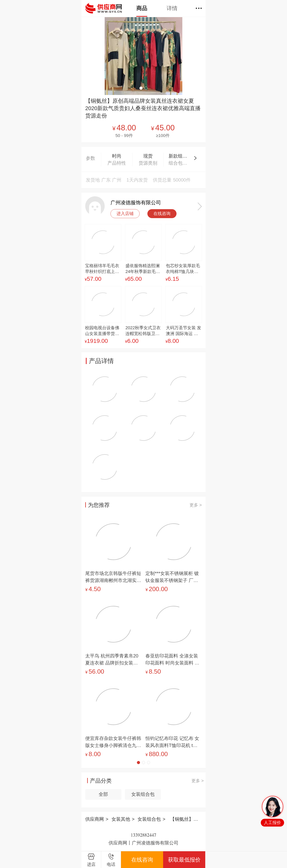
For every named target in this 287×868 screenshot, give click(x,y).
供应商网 (95, 819)
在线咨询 (162, 214)
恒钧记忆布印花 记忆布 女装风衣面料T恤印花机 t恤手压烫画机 (172, 742)
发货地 (93, 180)
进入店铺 (125, 214)
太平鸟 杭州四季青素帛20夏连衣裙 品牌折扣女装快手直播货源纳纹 (112, 660)
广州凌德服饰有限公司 (136, 203)
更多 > (196, 505)
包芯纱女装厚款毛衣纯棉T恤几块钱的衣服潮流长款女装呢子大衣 (183, 269)
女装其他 (121, 819)
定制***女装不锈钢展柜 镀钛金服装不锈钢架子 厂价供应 (172, 577)
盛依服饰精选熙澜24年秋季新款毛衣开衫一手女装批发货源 (143, 269)
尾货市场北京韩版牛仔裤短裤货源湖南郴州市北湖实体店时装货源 (113, 577)
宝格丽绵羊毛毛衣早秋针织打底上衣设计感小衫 (102, 269)
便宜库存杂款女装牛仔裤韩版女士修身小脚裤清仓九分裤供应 (113, 742)
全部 (103, 794)
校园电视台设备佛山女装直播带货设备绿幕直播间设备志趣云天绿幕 (102, 331)
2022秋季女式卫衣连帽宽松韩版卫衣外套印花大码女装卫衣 (143, 331)
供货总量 (162, 180)
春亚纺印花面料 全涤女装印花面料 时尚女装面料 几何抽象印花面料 (172, 660)
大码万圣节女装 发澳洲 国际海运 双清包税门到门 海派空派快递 (184, 331)
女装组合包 (143, 794)
